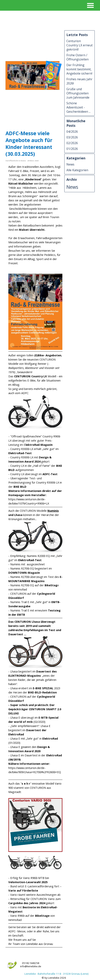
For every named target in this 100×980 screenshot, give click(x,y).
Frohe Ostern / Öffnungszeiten (78, 57)
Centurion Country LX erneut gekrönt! (80, 45)
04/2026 (72, 132)
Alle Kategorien (77, 170)
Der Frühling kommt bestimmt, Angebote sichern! (79, 69)
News (70, 164)
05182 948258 (31, 963)
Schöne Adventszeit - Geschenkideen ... (78, 107)
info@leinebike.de (31, 966)
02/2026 (72, 143)
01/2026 (72, 149)
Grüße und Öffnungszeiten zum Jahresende (78, 93)
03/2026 (72, 137)
